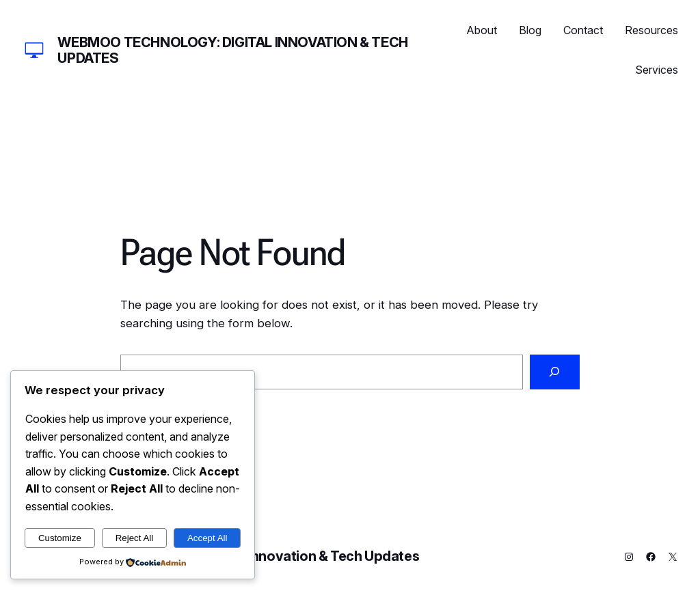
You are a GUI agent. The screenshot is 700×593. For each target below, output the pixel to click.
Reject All (135, 538)
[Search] (555, 372)
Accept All (207, 538)
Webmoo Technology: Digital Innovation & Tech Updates (232, 50)
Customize (60, 538)
